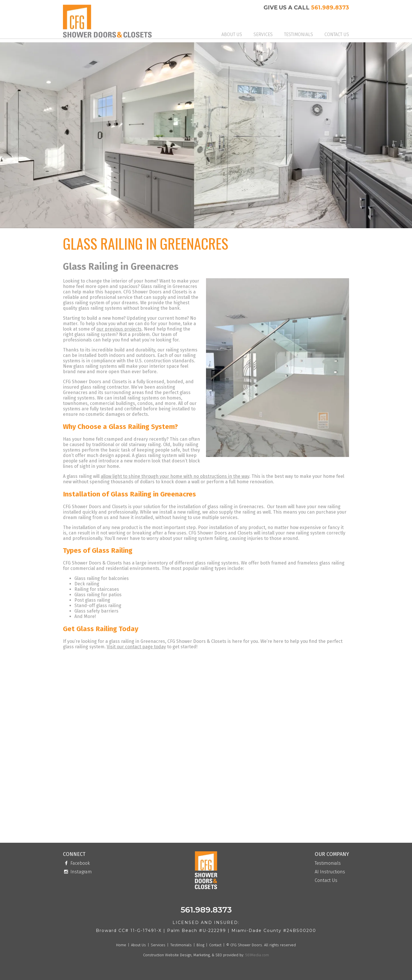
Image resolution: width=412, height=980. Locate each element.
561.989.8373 (330, 8)
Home (121, 945)
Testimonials (299, 34)
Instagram (77, 872)
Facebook (76, 863)
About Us (232, 34)
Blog (200, 945)
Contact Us (337, 34)
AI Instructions (330, 872)
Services (263, 34)
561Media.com (256, 955)
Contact (215, 945)
